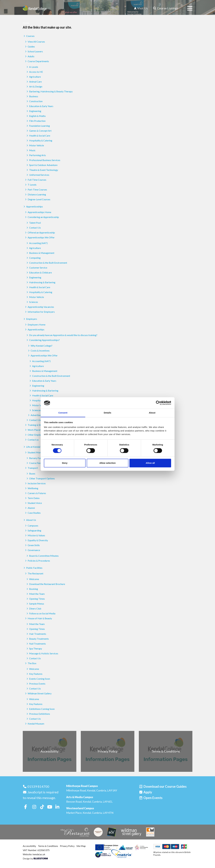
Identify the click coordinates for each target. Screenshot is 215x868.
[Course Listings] (165, 8)
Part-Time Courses (36, 189)
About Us (29, 520)
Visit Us (141, 8)
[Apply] (146, 792)
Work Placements (35, 430)
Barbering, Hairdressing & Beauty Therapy (49, 91)
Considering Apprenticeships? (43, 340)
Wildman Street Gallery (38, 693)
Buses (31, 473)
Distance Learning (35, 194)
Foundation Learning (38, 126)
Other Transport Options (40, 478)
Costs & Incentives (38, 351)
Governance (32, 550)
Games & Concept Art (39, 131)
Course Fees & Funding (39, 463)
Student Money (34, 452)
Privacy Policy (67, 846)
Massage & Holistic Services (42, 653)
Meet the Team (35, 594)
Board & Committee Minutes (42, 556)
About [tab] (152, 413)
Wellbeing (31, 488)
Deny (65, 463)
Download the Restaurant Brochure (45, 584)
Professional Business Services (43, 160)
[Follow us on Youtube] (50, 807)
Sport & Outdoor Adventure (42, 165)
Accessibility (29, 846)
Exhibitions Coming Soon (40, 709)
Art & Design (34, 86)
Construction (34, 101)
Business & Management (40, 253)
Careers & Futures (35, 493)
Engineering (33, 111)
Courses (29, 36)
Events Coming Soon (38, 679)
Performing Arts (36, 155)
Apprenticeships (33, 206)
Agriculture (33, 77)
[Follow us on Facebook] (26, 807)
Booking (32, 589)
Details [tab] (108, 413)
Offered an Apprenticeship (40, 232)
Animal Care (34, 82)
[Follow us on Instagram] (34, 807)
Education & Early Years (40, 106)
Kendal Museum (34, 724)
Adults (29, 56)
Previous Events (36, 684)
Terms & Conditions (48, 846)
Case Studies (32, 513)
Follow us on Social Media (41, 613)
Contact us (31, 440)
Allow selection (107, 463)
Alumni (30, 508)
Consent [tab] (63, 413)
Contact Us (33, 228)
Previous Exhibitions (38, 714)
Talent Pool (33, 223)
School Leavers (34, 51)
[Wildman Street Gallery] (131, 832)
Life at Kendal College (36, 447)
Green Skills (32, 545)
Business (32, 96)
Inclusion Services (35, 483)
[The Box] (112, 832)
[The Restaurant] (75, 832)
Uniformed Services (37, 175)
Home (26, 23)
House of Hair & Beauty (38, 618)
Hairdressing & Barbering (41, 282)
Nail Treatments (36, 644)
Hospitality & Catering (39, 140)
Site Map (81, 846)
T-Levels (30, 185)
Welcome (32, 579)
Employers (30, 319)
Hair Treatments (36, 634)
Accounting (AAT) (37, 243)
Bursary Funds (35, 458)
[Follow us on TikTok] (42, 807)
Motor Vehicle (35, 145)
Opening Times (35, 599)
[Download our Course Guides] (163, 786)
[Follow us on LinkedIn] (57, 807)
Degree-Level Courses (37, 199)
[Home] (35, 8)
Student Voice (33, 503)
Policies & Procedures (37, 561)
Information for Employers (40, 312)
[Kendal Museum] (150, 832)
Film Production (36, 121)
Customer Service (36, 268)
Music (31, 150)
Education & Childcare (39, 272)
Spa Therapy (34, 648)
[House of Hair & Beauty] (98, 832)
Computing (33, 258)
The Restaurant (34, 573)
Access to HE (34, 72)
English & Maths (36, 116)
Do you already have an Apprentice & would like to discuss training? (62, 335)
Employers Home (35, 324)
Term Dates (32, 498)
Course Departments (37, 61)
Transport (31, 468)
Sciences (32, 302)
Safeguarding (33, 530)
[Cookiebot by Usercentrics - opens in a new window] (158, 403)
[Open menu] (187, 8)
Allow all (150, 463)
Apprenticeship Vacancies (39, 307)
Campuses (31, 526)
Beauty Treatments (37, 639)
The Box (30, 663)
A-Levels (32, 67)
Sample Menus (35, 604)
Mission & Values (35, 535)
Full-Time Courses (35, 180)
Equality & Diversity (36, 540)
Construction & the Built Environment (46, 263)
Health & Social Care (38, 136)
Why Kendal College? (40, 346)
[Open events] (151, 798)
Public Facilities (33, 568)
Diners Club (33, 608)
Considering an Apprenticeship (42, 217)
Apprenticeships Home (38, 212)
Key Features (34, 674)
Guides (30, 46)
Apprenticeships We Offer (39, 237)
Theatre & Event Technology (42, 170)
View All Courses (35, 42)
